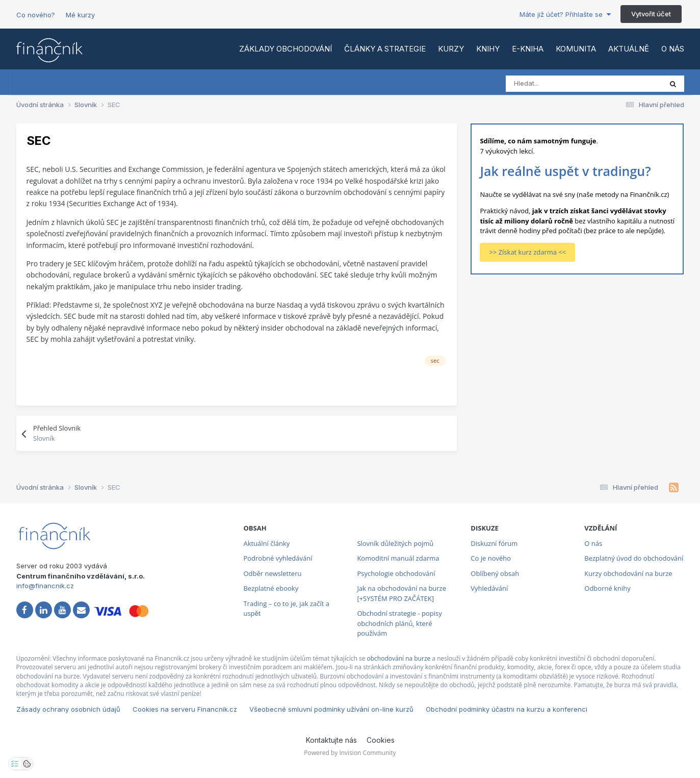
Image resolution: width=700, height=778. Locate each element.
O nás (673, 49)
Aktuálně (629, 49)
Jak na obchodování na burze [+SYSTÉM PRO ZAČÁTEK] (401, 593)
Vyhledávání (489, 588)
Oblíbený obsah (495, 573)
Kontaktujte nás (331, 740)
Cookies (381, 740)
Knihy (488, 49)
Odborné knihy (607, 588)
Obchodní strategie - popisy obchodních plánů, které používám (399, 623)
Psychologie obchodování (396, 573)
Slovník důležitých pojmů (395, 543)
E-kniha (528, 49)
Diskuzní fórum (494, 543)
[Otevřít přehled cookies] (27, 764)
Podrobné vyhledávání (278, 558)
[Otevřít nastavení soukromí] (15, 764)
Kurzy (451, 49)
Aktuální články (266, 543)
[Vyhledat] (551, 84)
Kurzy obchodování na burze (628, 573)
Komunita (576, 49)
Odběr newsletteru (272, 573)
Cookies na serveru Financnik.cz (185, 709)
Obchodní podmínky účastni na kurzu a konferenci (507, 709)
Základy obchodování (286, 49)
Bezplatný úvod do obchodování (634, 558)
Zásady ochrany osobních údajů (68, 709)
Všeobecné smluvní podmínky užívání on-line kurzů (331, 709)
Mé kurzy (80, 15)
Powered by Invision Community (350, 753)
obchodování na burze (399, 658)
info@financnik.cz (45, 586)
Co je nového (491, 558)
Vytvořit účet (651, 14)
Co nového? (36, 15)
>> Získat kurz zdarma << (527, 252)
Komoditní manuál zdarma (398, 558)
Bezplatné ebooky (271, 588)
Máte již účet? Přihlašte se (565, 14)
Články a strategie (385, 49)
